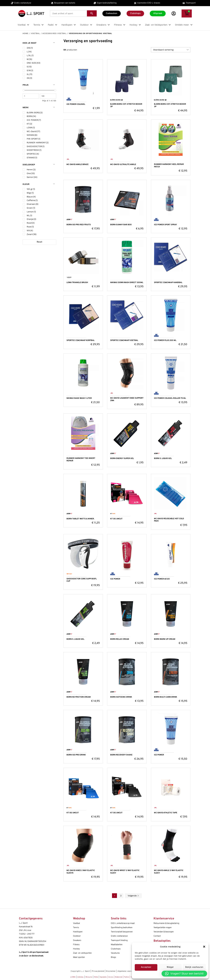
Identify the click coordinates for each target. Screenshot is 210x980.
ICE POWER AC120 (162, 579)
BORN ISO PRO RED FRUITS (79, 225)
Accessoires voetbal (54, 33)
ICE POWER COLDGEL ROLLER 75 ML (170, 398)
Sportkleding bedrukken (122, 928)
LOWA (73, 977)
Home (26, 33)
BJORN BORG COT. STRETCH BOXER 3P (126, 105)
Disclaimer (111, 971)
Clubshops (116, 949)
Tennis (76, 928)
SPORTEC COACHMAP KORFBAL (80, 340)
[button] (204, 947)
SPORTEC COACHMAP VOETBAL (124, 340)
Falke (127, 977)
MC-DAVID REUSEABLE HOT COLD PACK (169, 520)
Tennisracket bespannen (122, 932)
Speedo (103, 977)
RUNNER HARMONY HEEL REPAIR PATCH (169, 166)
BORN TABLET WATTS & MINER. (80, 519)
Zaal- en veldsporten (82, 953)
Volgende (133, 896)
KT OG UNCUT (116, 519)
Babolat (119, 977)
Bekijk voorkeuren (194, 967)
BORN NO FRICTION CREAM (79, 697)
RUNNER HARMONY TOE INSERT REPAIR (81, 460)
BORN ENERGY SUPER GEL (122, 459)
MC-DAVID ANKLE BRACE (78, 165)
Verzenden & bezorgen (164, 932)
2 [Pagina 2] (121, 896)
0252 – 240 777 (27, 934)
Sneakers (77, 940)
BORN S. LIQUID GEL (163, 459)
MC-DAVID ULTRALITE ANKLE (123, 165)
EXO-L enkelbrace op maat (123, 923)
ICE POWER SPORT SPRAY (166, 225)
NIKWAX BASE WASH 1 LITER (79, 398)
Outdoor (77, 936)
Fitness (76, 945)
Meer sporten (79, 957)
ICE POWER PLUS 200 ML (165, 340)
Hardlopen (78, 932)
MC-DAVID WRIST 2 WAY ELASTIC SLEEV (125, 872)
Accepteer (146, 967)
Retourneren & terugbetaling (166, 923)
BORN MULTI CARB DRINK (166, 697)
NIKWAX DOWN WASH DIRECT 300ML (127, 283)
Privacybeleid (98, 971)
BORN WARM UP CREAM (165, 639)
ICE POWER (115, 579)
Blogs (113, 957)
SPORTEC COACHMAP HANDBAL (168, 283)
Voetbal (36, 33)
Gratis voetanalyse (119, 936)
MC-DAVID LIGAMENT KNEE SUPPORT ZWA (127, 399)
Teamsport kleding (119, 940)
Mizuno (89, 977)
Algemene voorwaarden (128, 971)
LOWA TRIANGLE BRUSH (77, 283)
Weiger (170, 967)
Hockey (76, 949)
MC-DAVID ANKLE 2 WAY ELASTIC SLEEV (169, 872)
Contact (157, 936)
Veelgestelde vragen (163, 928)
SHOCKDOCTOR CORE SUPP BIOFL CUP (82, 580)
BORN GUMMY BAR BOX (121, 225)
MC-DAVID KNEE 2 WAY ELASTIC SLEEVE (81, 872)
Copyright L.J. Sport (80, 971)
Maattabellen (117, 945)
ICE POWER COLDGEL (76, 104)
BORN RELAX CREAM (120, 639)
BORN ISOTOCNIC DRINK (121, 697)
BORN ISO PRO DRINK (76, 755)
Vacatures (115, 953)
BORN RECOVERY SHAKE (121, 755)
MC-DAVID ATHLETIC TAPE (166, 813)
